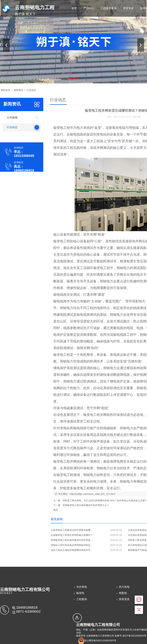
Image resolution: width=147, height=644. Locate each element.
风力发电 (124, 587)
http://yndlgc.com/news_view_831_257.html (92, 494)
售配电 (123, 593)
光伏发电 (82, 587)
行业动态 (31, 90)
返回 (56, 510)
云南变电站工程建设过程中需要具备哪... (72, 530)
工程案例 (82, 599)
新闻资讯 (139, 8)
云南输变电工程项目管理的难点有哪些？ (72, 535)
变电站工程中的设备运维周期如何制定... (72, 545)
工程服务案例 (105, 8)
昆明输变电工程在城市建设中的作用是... (72, 540)
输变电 (80, 593)
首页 (74, 8)
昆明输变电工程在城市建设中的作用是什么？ (86, 505)
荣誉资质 (124, 8)
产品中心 (87, 8)
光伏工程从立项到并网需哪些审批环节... (72, 550)
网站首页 (5, 90)
